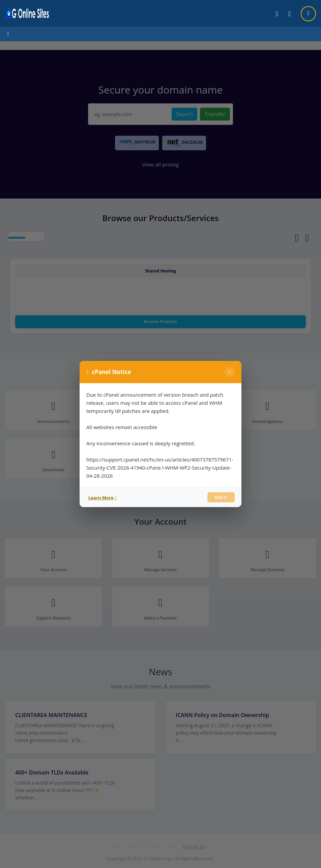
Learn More (102, 498)
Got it (221, 497)
